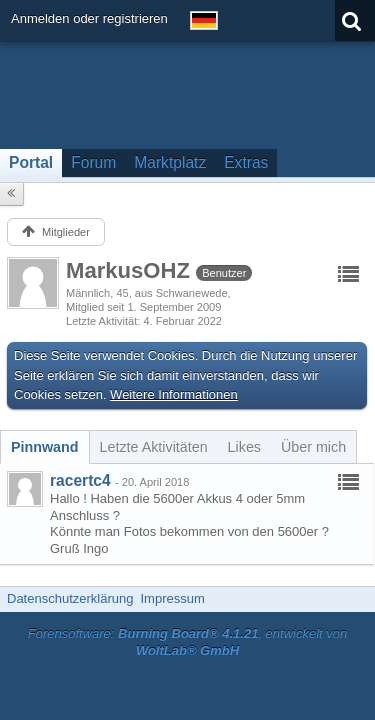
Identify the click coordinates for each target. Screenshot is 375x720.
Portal (31, 162)
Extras (246, 162)
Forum (93, 162)
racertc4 (80, 480)
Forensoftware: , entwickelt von (188, 642)
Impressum (172, 598)
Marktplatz (170, 162)
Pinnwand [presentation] (45, 447)
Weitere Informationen (174, 394)
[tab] (45, 447)
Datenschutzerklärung (70, 598)
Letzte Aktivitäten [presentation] (154, 447)
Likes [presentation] (244, 447)
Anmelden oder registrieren (89, 18)
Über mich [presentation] (313, 447)
